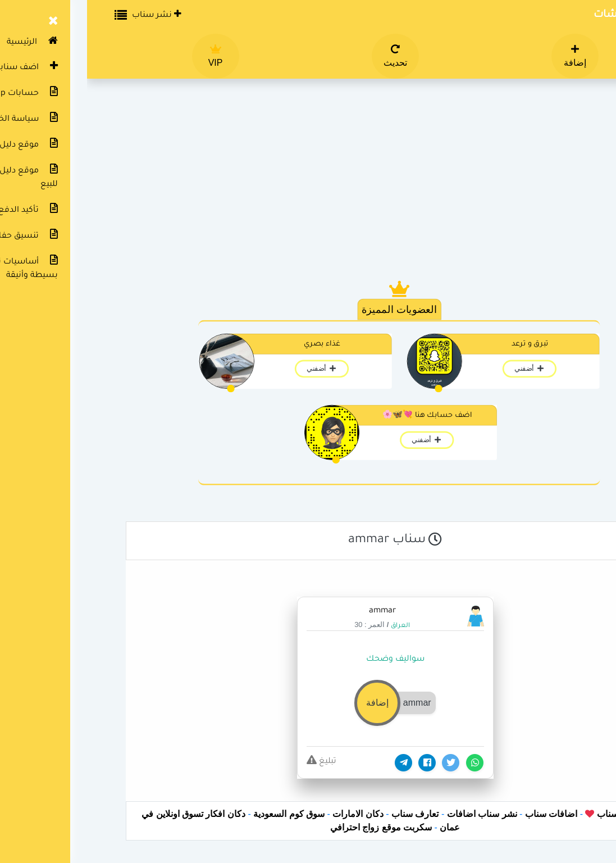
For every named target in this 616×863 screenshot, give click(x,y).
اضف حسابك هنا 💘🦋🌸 (340, 416)
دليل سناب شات (545, 15)
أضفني (442, 369)
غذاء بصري (235, 344)
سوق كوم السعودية (202, 814)
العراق (313, 626)
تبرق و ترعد (442, 344)
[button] (308, 703)
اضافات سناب (464, 814)
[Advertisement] (308, 185)
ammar (295, 611)
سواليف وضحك (308, 660)
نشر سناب (70, 15)
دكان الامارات (271, 814)
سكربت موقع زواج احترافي (294, 827)
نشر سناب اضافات (395, 814)
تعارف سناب (328, 814)
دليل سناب (528, 814)
